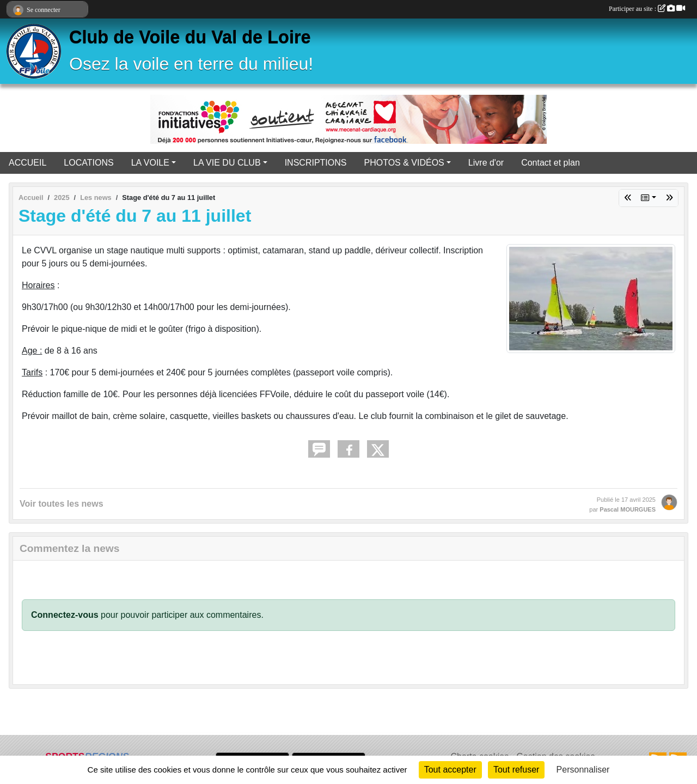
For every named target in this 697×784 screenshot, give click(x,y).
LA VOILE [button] (150, 163)
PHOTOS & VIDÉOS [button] (404, 163)
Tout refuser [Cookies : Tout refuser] (516, 770)
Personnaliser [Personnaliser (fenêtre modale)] (583, 770)
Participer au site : (647, 9)
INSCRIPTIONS (316, 163)
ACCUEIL (27, 163)
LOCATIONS (88, 163)
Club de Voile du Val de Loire (190, 37)
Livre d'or (486, 163)
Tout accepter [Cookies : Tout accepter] (450, 770)
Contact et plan (551, 163)
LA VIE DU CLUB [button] (227, 163)
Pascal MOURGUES (628, 509)
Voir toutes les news (62, 504)
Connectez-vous (65, 615)
